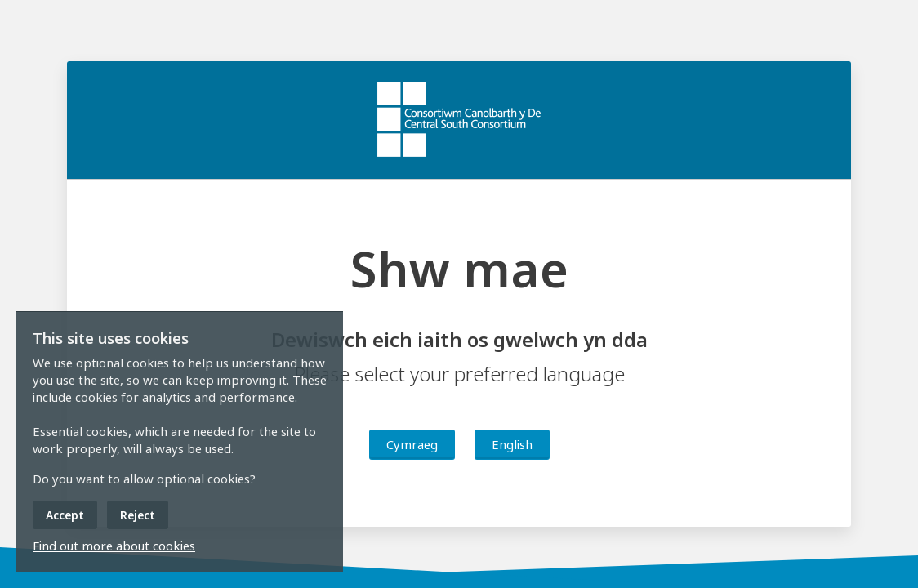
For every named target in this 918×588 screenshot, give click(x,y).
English (512, 444)
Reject (138, 515)
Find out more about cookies (114, 546)
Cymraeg (412, 444)
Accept (65, 515)
